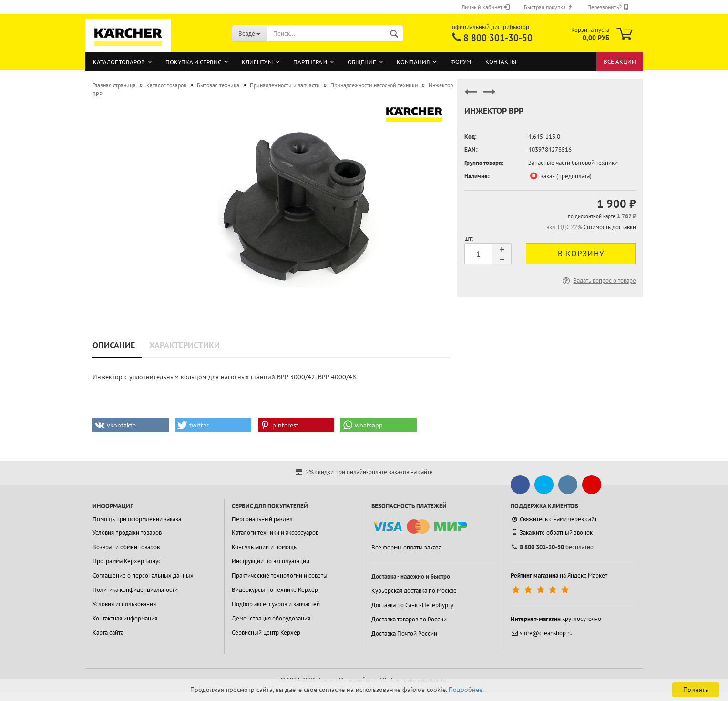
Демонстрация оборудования (271, 618)
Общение (362, 62)
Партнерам (310, 62)
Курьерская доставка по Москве (414, 591)
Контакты (501, 62)
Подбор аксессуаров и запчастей (276, 604)
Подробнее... (468, 690)
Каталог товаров (119, 62)
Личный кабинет (486, 7)
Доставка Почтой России (404, 634)
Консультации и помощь (264, 547)
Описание (114, 345)
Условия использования (124, 604)
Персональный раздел (262, 519)
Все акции (620, 62)
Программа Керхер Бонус (127, 561)
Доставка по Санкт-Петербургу (412, 605)
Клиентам (257, 62)
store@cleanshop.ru (542, 633)
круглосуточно (556, 619)
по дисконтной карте (592, 216)
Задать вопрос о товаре (599, 280)
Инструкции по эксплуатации (271, 561)
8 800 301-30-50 (498, 38)
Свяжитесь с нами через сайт (554, 519)
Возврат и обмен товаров (126, 547)
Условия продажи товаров (127, 533)
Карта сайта (108, 633)
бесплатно (552, 547)
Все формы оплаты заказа (406, 547)
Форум (461, 62)
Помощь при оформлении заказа (137, 519)
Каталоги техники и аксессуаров (275, 533)
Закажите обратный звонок (552, 532)
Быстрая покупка (549, 7)
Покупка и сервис (193, 62)
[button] (131, 425)
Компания (413, 62)
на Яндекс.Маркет (559, 575)
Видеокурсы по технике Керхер (275, 590)
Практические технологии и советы (280, 575)
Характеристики (185, 345)
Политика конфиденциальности (135, 590)
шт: (469, 239)
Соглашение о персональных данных (143, 575)
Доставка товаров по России (409, 619)
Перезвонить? (608, 7)
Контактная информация (125, 618)
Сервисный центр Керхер (266, 633)
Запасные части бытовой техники (573, 163)
